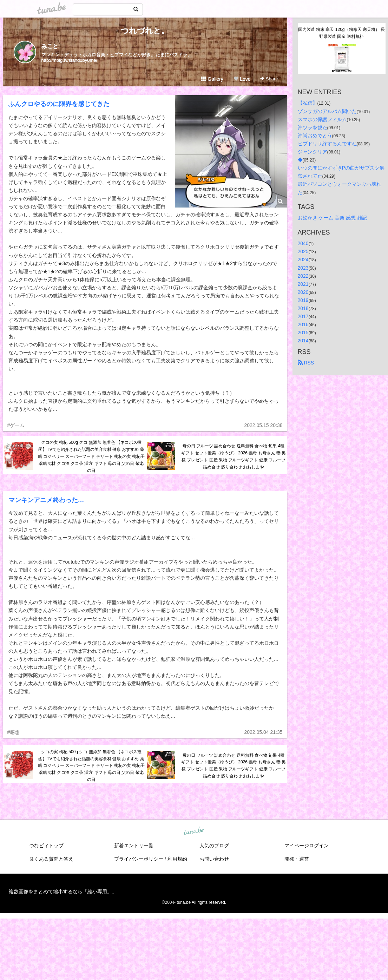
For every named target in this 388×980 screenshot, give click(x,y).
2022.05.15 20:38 (264, 425)
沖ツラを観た (313, 127)
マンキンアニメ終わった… (46, 500)
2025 (303, 251)
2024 (303, 259)
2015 (303, 333)
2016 (303, 324)
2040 (303, 243)
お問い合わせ (214, 859)
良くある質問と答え (51, 859)
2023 (303, 268)
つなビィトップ (46, 846)
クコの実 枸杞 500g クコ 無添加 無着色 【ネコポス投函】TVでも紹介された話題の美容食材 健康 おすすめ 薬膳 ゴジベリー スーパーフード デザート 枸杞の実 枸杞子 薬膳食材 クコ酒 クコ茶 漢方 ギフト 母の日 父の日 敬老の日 (91, 456)
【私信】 (308, 103)
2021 (303, 284)
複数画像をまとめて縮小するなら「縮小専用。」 (63, 892)
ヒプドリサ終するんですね (327, 144)
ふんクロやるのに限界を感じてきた (59, 104)
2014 (303, 341)
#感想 (14, 732)
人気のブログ (214, 846)
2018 (303, 308)
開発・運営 (297, 859)
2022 (303, 276)
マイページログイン (307, 846)
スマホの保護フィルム (322, 119)
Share (269, 79)
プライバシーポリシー (139, 859)
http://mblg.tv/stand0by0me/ (70, 60)
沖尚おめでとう (315, 136)
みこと (50, 46)
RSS (306, 363)
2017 (303, 316)
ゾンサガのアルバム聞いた (327, 111)
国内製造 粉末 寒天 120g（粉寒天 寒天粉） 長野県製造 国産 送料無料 (341, 33)
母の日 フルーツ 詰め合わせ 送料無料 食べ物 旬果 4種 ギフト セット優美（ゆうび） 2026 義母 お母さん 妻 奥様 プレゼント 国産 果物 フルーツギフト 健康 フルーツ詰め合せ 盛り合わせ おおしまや (234, 456)
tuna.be (194, 831)
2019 (303, 300)
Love (242, 79)
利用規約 (177, 859)
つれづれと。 (145, 31)
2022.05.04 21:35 (264, 732)
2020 (303, 292)
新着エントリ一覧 (134, 846)
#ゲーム (16, 425)
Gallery (212, 79)
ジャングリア (313, 152)
